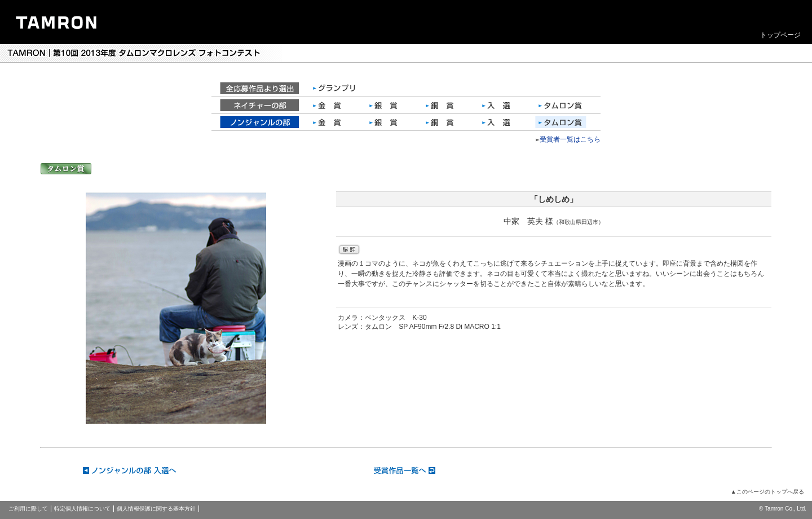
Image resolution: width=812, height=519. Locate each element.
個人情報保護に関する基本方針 (156, 509)
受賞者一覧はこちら (570, 139)
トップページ (780, 35)
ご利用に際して (28, 509)
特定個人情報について (82, 509)
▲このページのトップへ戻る (767, 492)
